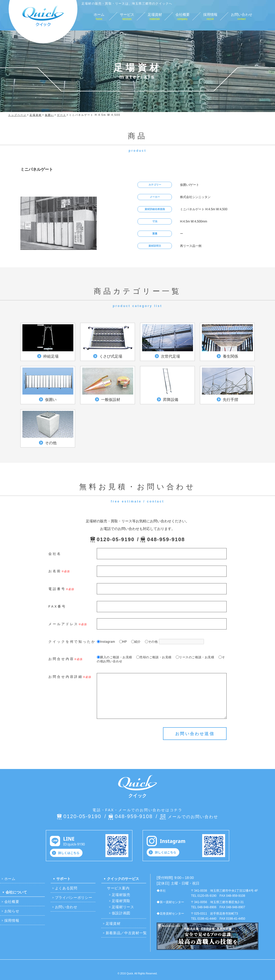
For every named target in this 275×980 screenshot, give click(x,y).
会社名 (55, 554)
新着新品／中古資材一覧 (126, 933)
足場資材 (113, 923)
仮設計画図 (121, 913)
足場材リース (123, 907)
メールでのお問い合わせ (193, 817)
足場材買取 (121, 901)
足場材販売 (121, 895)
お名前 (55, 571)
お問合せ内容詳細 (66, 677)
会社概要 (12, 902)
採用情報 (12, 920)
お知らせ (12, 911)
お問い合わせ (66, 907)
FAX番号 (57, 606)
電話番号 (57, 589)
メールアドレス (63, 624)
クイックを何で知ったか (72, 642)
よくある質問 (66, 888)
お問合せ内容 (61, 659)
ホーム (10, 879)
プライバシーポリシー (74, 898)
